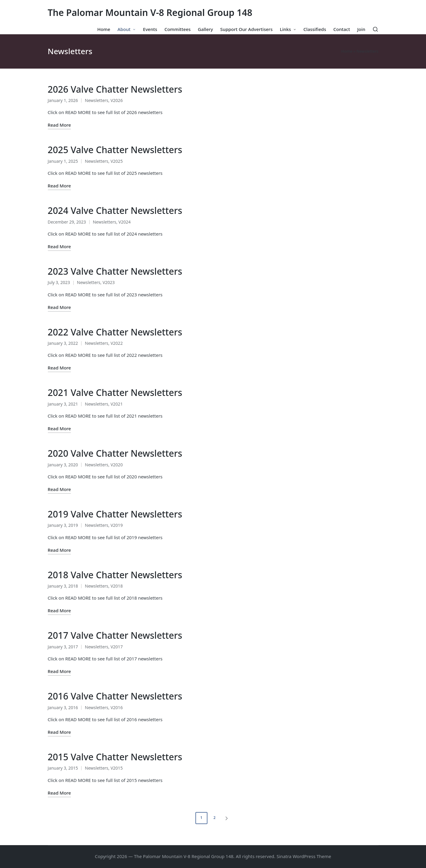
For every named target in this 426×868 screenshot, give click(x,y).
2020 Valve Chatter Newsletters (115, 453)
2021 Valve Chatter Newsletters (115, 392)
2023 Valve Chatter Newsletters (115, 271)
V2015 (117, 768)
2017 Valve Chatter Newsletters (115, 635)
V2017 (117, 647)
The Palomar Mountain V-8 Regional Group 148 (150, 12)
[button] (228, 818)
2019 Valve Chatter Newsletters (115, 514)
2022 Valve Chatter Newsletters (115, 332)
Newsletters (97, 100)
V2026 (117, 100)
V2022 (117, 343)
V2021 (117, 404)
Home (347, 51)
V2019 (117, 525)
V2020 (117, 465)
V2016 (117, 707)
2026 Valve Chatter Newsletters (115, 89)
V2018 (117, 586)
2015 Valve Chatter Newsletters (115, 757)
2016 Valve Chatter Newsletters (115, 696)
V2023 (109, 282)
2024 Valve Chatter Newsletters (115, 210)
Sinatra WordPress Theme (304, 856)
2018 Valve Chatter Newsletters (115, 575)
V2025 (117, 161)
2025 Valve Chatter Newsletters (115, 150)
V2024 (124, 222)
